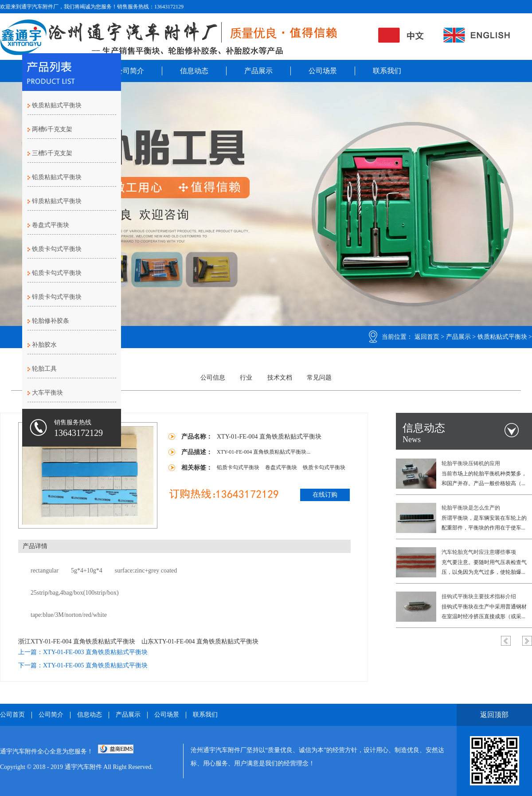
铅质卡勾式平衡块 (57, 273)
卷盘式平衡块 (51, 225)
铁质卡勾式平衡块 (57, 249)
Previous (506, 641)
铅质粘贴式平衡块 (57, 177)
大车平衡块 (47, 393)
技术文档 (280, 378)
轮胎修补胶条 (51, 321)
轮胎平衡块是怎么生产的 (471, 508)
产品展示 (258, 71)
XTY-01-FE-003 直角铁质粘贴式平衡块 (95, 652)
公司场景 (323, 71)
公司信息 (213, 378)
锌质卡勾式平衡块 (57, 297)
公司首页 (12, 715)
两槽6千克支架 (52, 129)
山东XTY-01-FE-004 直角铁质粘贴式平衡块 (200, 641)
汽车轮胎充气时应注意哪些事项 (479, 552)
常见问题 (319, 378)
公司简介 (130, 71)
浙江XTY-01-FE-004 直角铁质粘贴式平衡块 (77, 641)
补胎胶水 (44, 345)
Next (527, 641)
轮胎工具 (44, 369)
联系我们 (387, 71)
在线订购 (325, 495)
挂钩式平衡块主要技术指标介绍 (479, 596)
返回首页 (427, 337)
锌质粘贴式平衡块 (57, 201)
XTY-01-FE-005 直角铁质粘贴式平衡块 (95, 665)
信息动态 (194, 71)
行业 (246, 378)
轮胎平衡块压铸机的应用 (471, 463)
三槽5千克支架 (52, 153)
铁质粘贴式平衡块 (502, 337)
